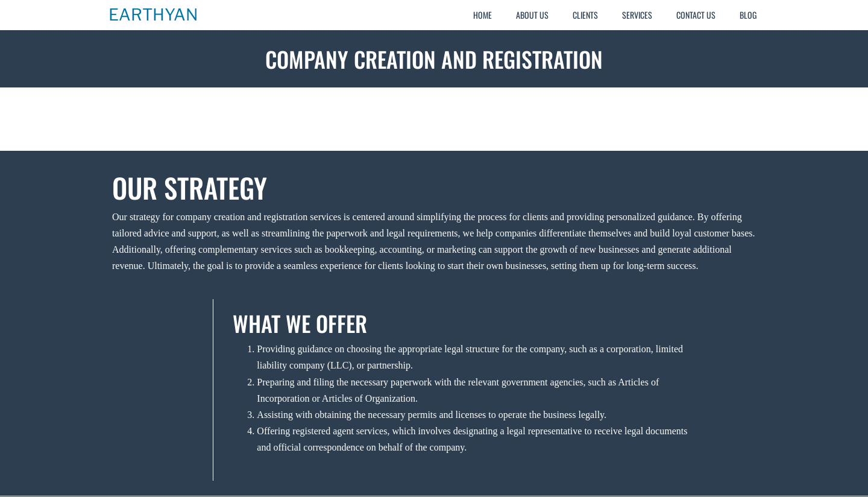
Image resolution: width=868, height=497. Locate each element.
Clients (585, 15)
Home (483, 15)
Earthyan (153, 15)
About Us (532, 15)
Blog (748, 15)
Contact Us (696, 15)
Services (637, 15)
